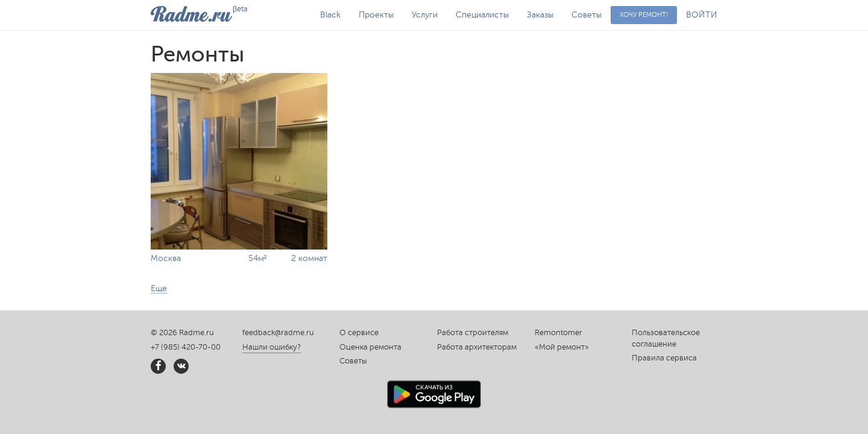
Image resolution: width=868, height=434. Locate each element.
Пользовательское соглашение (666, 338)
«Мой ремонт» (562, 347)
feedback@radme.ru (278, 333)
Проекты (376, 15)
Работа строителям (473, 333)
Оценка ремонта (370, 347)
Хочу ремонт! (644, 15)
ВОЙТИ (702, 15)
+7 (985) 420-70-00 (186, 347)
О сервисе (359, 333)
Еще (159, 288)
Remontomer (558, 333)
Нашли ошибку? (272, 347)
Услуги (425, 15)
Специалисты (482, 15)
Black (330, 15)
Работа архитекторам (477, 347)
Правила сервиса (664, 358)
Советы (587, 15)
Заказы (540, 15)
